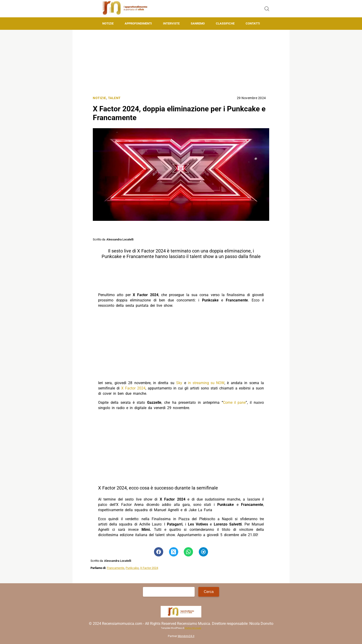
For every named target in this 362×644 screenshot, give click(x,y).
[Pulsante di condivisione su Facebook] (159, 552)
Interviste (171, 23)
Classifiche (225, 23)
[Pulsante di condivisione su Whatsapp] (188, 552)
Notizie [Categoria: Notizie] (100, 98)
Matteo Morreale (193, 628)
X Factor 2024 (133, 388)
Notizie (108, 23)
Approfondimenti (138, 23)
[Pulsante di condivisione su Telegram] (203, 552)
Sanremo (198, 23)
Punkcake (132, 568)
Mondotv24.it (186, 636)
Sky (179, 383)
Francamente (116, 568)
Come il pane (234, 402)
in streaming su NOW (206, 383)
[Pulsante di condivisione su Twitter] (174, 552)
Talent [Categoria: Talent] (114, 98)
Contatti (253, 23)
